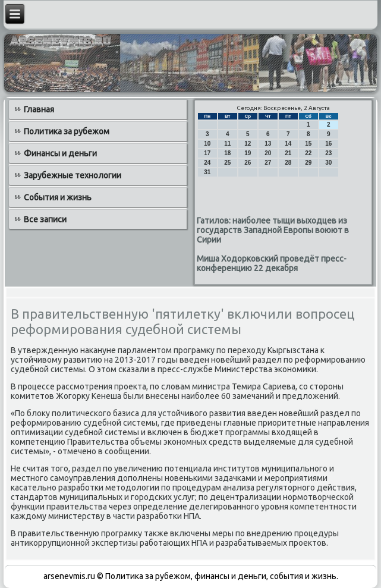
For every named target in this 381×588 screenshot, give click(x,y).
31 (207, 172)
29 (308, 163)
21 (288, 153)
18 (227, 153)
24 (207, 163)
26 (248, 163)
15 (308, 144)
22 (308, 153)
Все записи (45, 219)
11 (227, 144)
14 (288, 144)
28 (288, 163)
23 (328, 153)
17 (207, 153)
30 (328, 163)
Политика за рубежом (67, 131)
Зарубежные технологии (73, 175)
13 (268, 144)
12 (248, 144)
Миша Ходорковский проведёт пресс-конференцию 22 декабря (272, 263)
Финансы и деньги (60, 153)
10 (207, 144)
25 (227, 163)
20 (268, 153)
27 (268, 163)
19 (248, 153)
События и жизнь (58, 197)
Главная (39, 109)
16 (328, 144)
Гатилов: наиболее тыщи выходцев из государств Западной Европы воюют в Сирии (273, 230)
